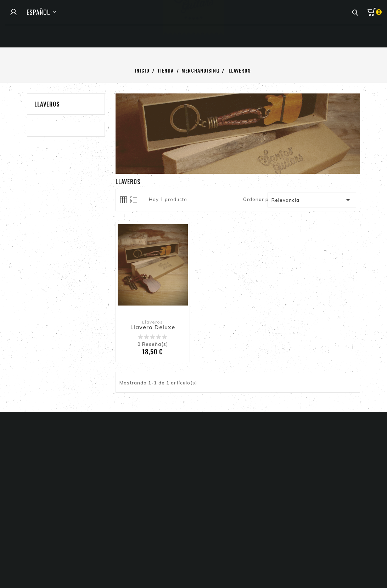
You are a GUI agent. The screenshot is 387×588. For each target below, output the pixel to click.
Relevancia (312, 200)
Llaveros (47, 104)
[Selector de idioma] (42, 12)
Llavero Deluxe (153, 327)
